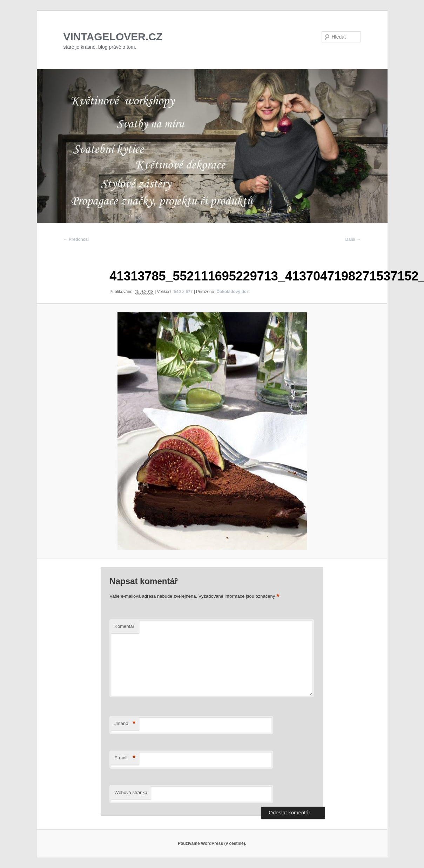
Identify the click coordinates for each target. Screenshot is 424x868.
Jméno (125, 724)
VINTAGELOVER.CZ (113, 37)
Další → (353, 239)
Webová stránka (131, 792)
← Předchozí (76, 239)
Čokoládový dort (233, 292)
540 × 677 (183, 292)
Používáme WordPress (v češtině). (212, 843)
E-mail (125, 758)
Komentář (124, 626)
